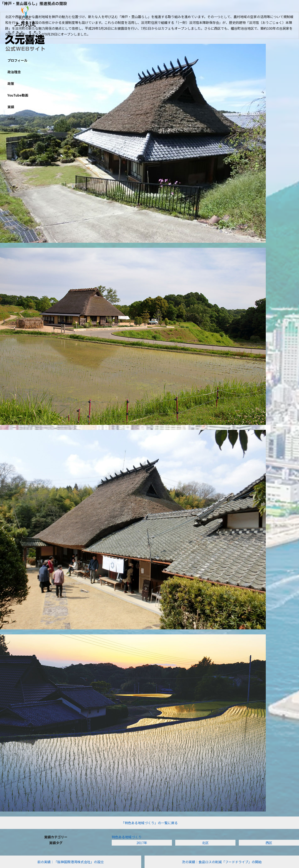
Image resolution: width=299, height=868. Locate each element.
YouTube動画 (18, 95)
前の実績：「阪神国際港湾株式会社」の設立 (71, 862)
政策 (11, 83)
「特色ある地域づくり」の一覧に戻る (149, 823)
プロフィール (17, 60)
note (11, 118)
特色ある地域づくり (127, 837)
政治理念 (14, 72)
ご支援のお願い (19, 130)
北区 (205, 843)
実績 (11, 107)
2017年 (142, 843)
